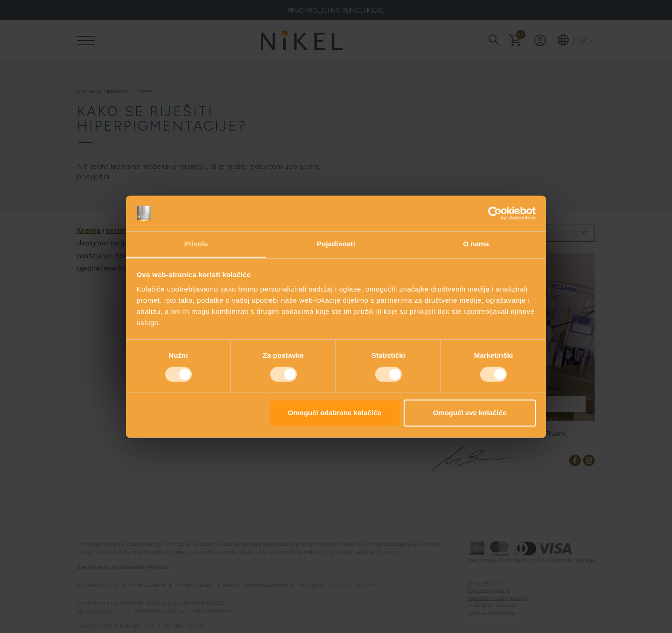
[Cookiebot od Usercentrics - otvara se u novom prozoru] (495, 213)
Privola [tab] (196, 244)
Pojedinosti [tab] (336, 244)
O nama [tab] (476, 244)
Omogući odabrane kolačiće (335, 413)
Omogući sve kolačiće (470, 413)
